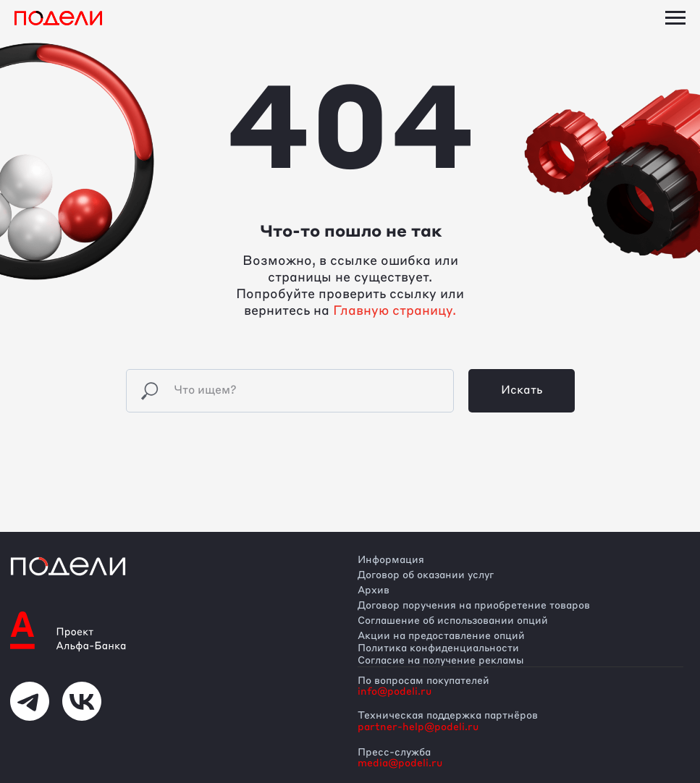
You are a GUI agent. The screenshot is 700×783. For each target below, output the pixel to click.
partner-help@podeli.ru (418, 727)
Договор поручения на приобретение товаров (474, 606)
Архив (374, 591)
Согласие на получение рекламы (441, 661)
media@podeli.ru (400, 763)
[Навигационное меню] (675, 18)
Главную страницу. (395, 311)
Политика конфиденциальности (438, 648)
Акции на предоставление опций (441, 636)
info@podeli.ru (395, 692)
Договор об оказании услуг (426, 575)
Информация (391, 560)
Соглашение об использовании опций (453, 621)
